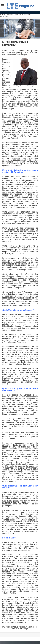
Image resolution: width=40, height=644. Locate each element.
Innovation (10, 15)
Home (3, 15)
